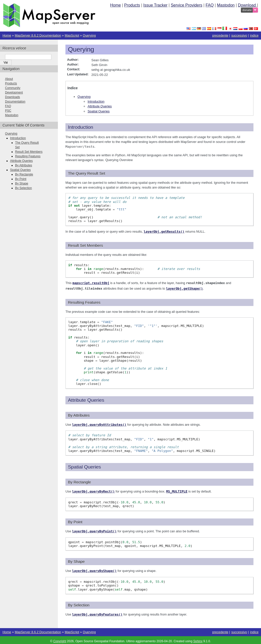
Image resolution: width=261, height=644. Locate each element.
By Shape (22, 183)
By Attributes (24, 165)
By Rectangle (24, 174)
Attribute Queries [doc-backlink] (86, 399)
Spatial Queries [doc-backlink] (84, 466)
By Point (21, 179)
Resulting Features (28, 156)
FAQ (210, 5)
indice (254, 35)
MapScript (72, 35)
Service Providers (186, 5)
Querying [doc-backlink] (81, 49)
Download (247, 5)
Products (132, 5)
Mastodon (226, 5)
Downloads (12, 97)
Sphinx (198, 639)
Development (14, 93)
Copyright (60, 639)
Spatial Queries (99, 111)
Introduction (96, 101)
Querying (89, 35)
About (9, 79)
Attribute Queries (100, 106)
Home (115, 5)
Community (13, 88)
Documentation (15, 102)
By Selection (24, 188)
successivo (239, 35)
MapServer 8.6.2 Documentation (38, 35)
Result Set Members (29, 152)
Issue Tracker (155, 5)
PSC (8, 111)
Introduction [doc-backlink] (81, 127)
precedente (220, 35)
